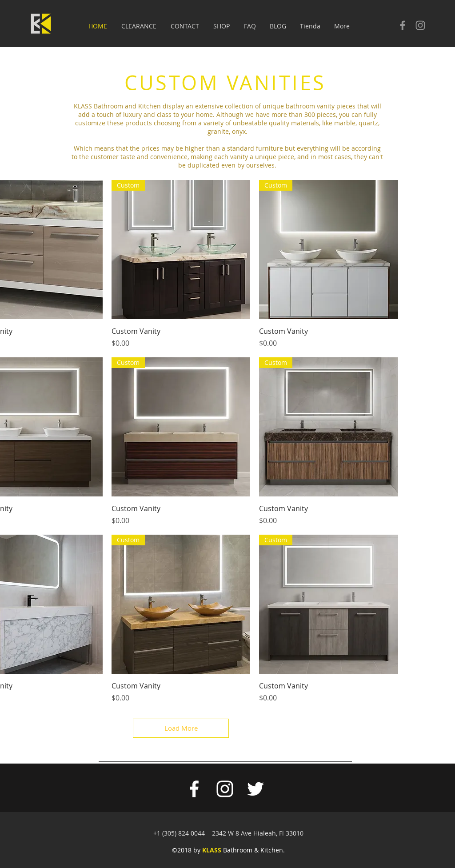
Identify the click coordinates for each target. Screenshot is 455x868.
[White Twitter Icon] (255, 789)
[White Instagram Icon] (225, 789)
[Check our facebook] (403, 25)
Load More (181, 728)
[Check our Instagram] (420, 25)
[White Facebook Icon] (194, 789)
